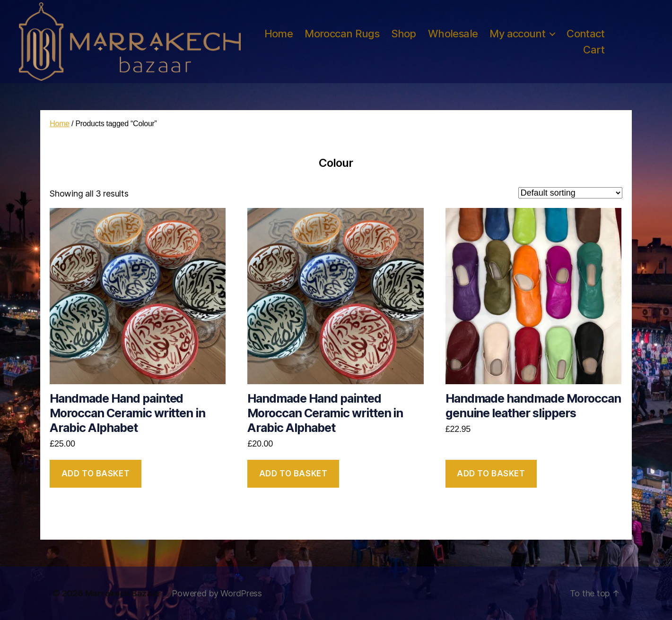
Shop (404, 34)
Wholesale (453, 34)
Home (279, 34)
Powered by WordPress (217, 593)
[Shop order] (570, 193)
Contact (585, 34)
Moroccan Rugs (342, 34)
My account (517, 34)
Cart (594, 50)
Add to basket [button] (96, 474)
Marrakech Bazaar (123, 593)
